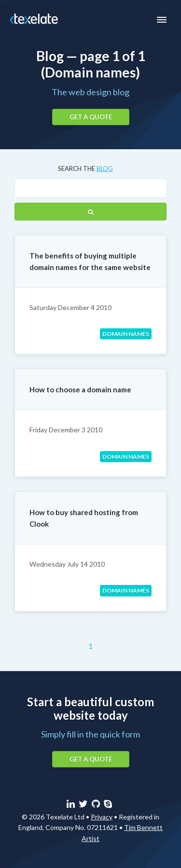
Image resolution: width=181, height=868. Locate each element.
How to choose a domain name (80, 389)
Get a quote (91, 117)
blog (105, 168)
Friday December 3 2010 (66, 430)
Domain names (126, 334)
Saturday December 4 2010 (70, 307)
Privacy (102, 817)
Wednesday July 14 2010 (67, 564)
